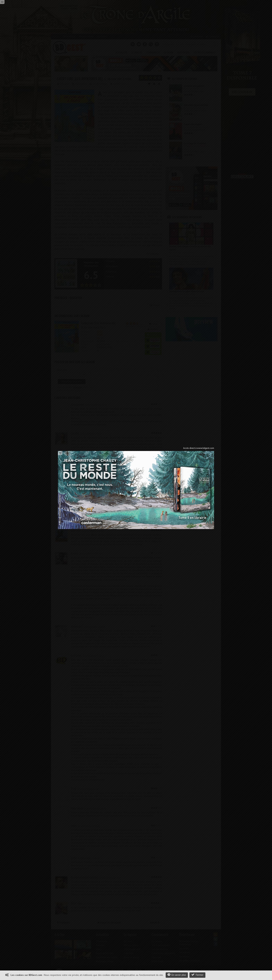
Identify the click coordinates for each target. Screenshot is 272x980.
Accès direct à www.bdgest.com (199, 448)
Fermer (197, 975)
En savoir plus (177, 975)
